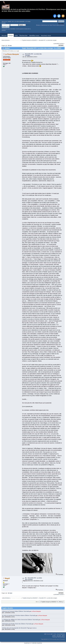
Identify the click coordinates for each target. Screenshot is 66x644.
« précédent (56, 43)
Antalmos (34, 628)
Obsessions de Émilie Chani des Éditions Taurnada (17, 624)
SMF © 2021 (53, 634)
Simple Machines (61, 634)
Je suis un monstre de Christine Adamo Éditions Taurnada (19, 615)
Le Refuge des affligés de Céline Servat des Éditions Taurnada (20, 620)
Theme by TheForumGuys (58, 637)
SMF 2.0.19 (47, 634)
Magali (7, 578)
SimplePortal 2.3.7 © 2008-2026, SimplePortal (33, 643)
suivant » (62, 43)
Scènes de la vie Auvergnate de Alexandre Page (16, 628)
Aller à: (37, 602)
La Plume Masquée (12, 54)
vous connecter (20, 21)
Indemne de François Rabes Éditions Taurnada (16, 611)
